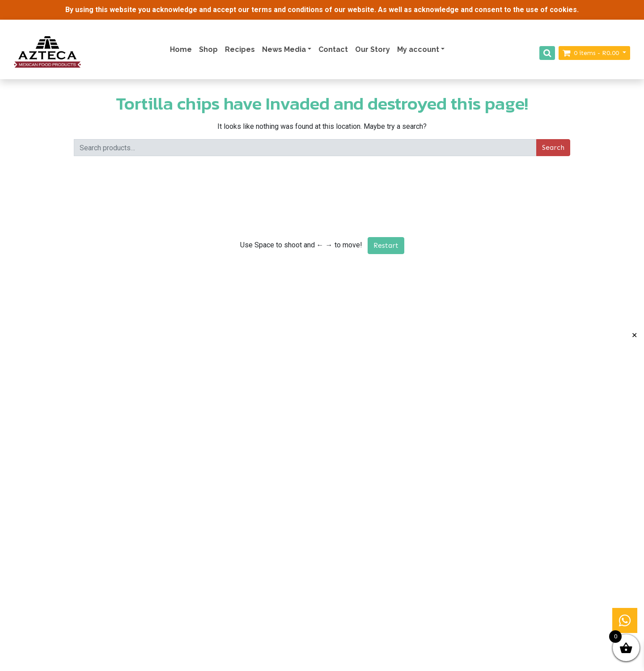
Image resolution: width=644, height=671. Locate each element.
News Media (284, 49)
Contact (333, 49)
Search (553, 147)
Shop (208, 49)
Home (181, 49)
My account (418, 49)
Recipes (240, 49)
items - (592, 53)
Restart (386, 245)
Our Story (373, 49)
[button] (625, 620)
